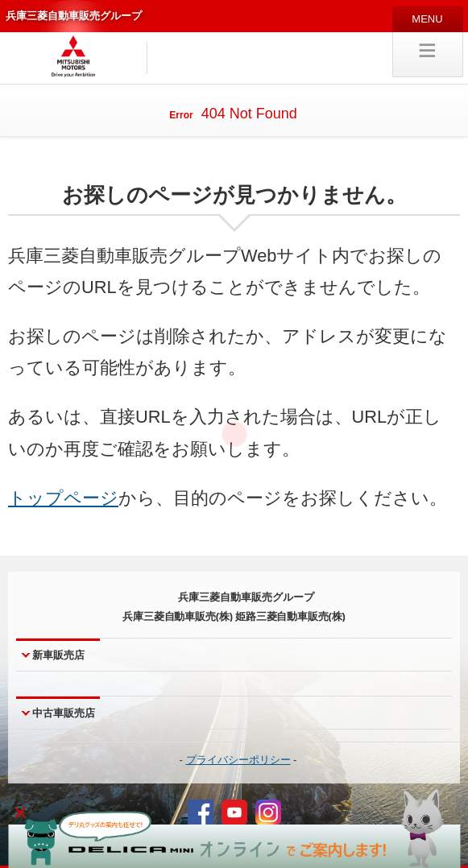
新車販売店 (58, 655)
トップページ (63, 498)
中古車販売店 (64, 713)
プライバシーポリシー (238, 760)
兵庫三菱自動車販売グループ (74, 16)
